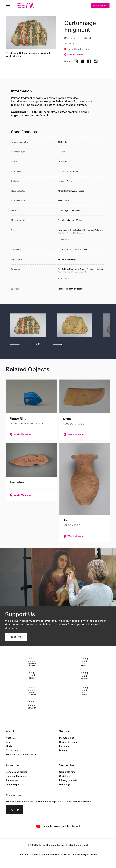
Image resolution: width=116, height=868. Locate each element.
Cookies (66, 855)
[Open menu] (8, 6)
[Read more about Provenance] (81, 274)
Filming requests (68, 780)
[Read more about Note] (81, 235)
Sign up (14, 809)
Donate (63, 750)
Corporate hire (67, 772)
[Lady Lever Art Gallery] (32, 705)
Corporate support (69, 742)
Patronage (65, 746)
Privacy (24, 855)
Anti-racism (12, 780)
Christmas (65, 776)
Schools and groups (17, 772)
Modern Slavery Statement (44, 855)
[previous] (15, 345)
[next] (57, 345)
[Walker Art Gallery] (32, 691)
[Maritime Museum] (84, 676)
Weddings (65, 785)
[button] (28, 327)
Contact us (12, 750)
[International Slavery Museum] (32, 676)
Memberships (67, 738)
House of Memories (16, 776)
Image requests (14, 785)
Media (9, 746)
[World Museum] (84, 662)
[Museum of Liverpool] (32, 662)
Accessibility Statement (85, 855)
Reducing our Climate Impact (22, 755)
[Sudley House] (84, 691)
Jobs (8, 742)
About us (11, 738)
